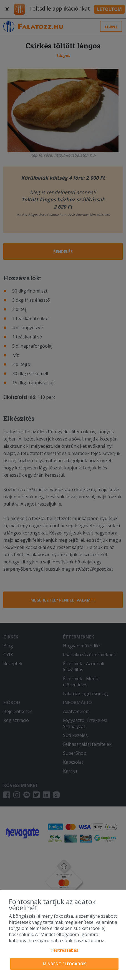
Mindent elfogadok (64, 964)
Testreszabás (64, 950)
